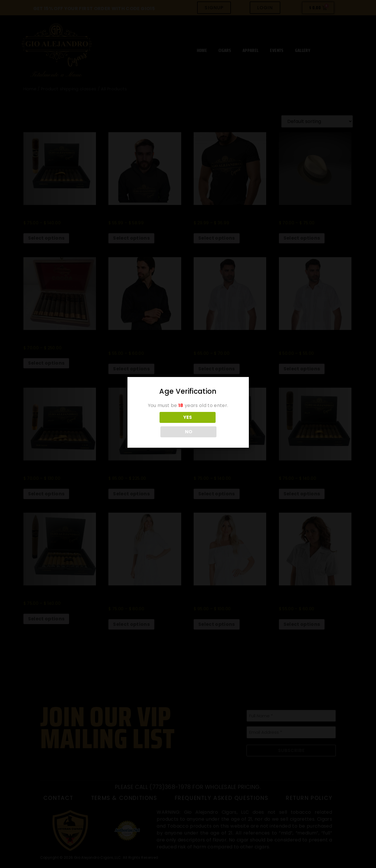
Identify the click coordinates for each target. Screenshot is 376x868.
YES (162, 424)
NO (214, 424)
